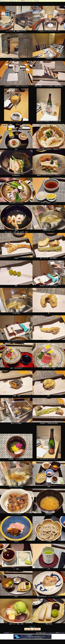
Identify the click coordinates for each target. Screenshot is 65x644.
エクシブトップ (12, 1)
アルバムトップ (4, 1)
